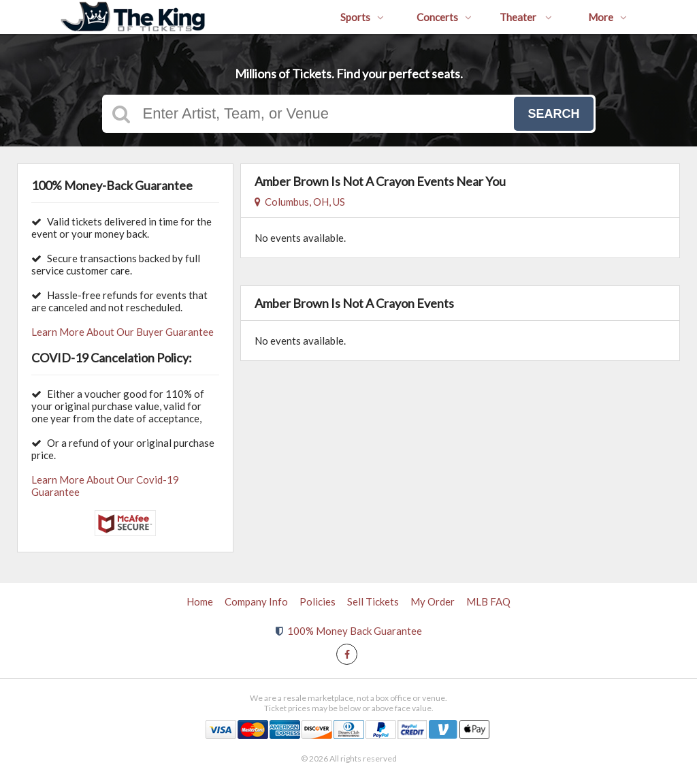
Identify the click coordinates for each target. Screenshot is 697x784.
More (607, 17)
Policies (318, 601)
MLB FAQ (488, 601)
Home (200, 601)
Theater (526, 17)
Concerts (444, 17)
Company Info (256, 601)
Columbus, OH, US (300, 202)
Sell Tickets (373, 601)
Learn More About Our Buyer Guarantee (123, 332)
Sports (362, 17)
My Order (433, 601)
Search (553, 114)
